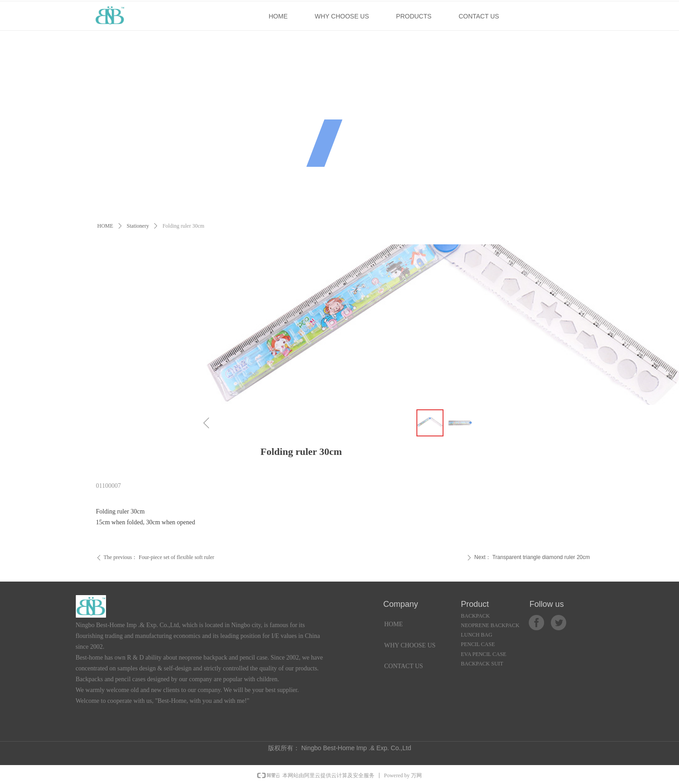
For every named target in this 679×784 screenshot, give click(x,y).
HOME (105, 226)
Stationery (138, 226)
